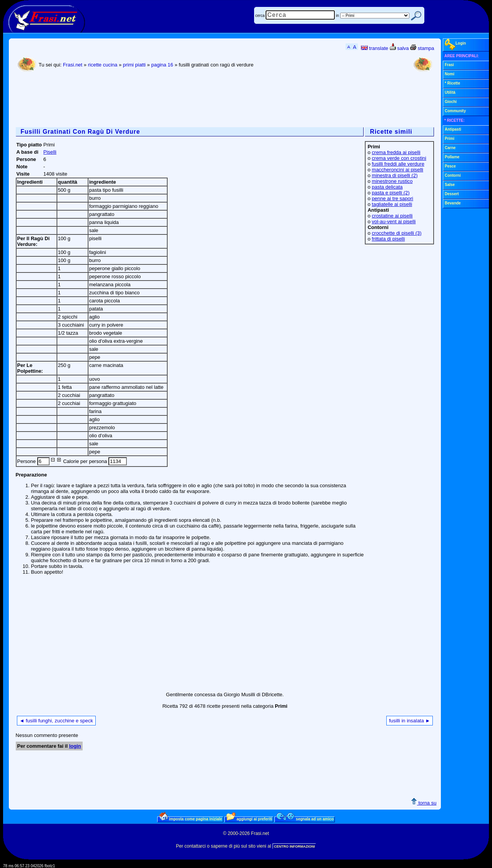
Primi (450, 139)
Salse (450, 185)
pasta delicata (387, 187)
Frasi (449, 65)
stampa (422, 48)
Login (455, 45)
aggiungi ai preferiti (249, 819)
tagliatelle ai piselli (392, 204)
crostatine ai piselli (392, 216)
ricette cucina (103, 65)
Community (455, 111)
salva (399, 48)
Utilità (450, 92)
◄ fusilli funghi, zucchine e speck (56, 721)
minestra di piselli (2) (395, 175)
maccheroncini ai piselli (397, 170)
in (337, 16)
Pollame (452, 157)
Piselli (50, 152)
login (75, 746)
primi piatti (134, 65)
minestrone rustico (392, 181)
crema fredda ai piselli (396, 152)
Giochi (451, 102)
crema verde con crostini (399, 158)
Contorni (453, 175)
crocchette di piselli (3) (396, 233)
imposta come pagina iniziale (191, 819)
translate (375, 48)
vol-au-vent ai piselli (394, 222)
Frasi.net (73, 65)
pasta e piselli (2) (391, 193)
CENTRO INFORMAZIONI (295, 846)
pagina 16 (162, 65)
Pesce (450, 166)
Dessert (452, 194)
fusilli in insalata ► (410, 721)
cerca (260, 16)
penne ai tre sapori (392, 198)
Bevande (453, 203)
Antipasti (453, 129)
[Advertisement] (156, 100)
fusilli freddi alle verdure (398, 164)
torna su (424, 803)
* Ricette (452, 83)
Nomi (450, 74)
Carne (450, 148)
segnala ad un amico (305, 819)
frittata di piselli (388, 239)
